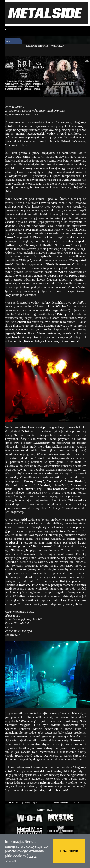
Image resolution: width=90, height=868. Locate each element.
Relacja (6, 41)
